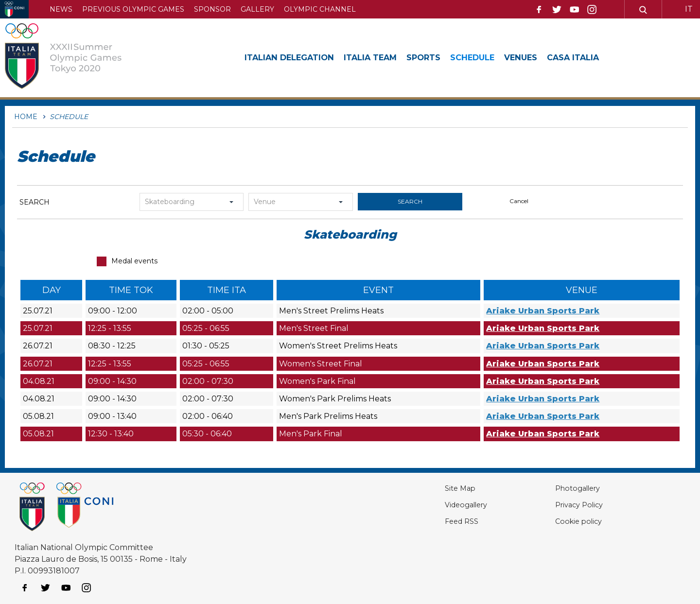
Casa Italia (606, 57)
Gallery (257, 9)
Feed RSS (433, 521)
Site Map (431, 488)
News (61, 9)
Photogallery (564, 488)
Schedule (496, 57)
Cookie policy (564, 521)
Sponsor (212, 9)
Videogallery (439, 505)
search (410, 201)
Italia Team (384, 57)
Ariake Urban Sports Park (543, 311)
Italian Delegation (294, 57)
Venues (549, 57)
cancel (519, 201)
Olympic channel (320, 9)
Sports (442, 57)
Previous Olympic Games (133, 9)
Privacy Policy (565, 505)
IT (689, 9)
